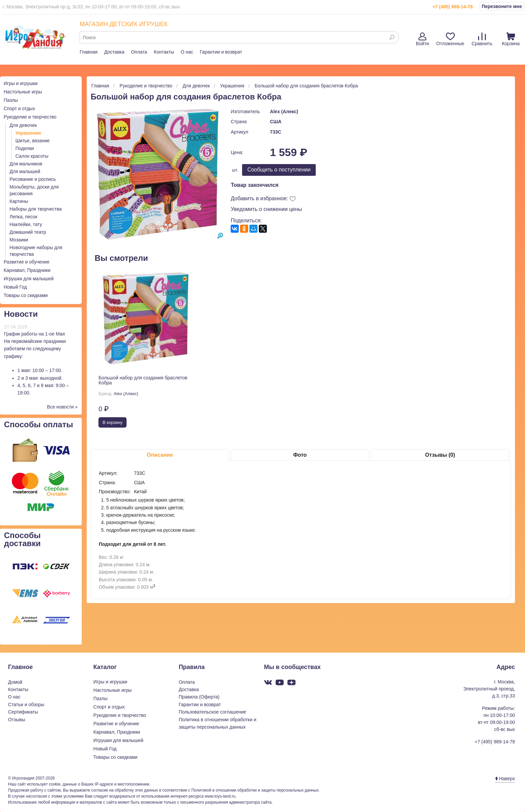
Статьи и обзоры (26, 705)
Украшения (28, 133)
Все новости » (62, 407)
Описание (160, 455)
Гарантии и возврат (221, 52)
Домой (15, 682)
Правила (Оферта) (199, 697)
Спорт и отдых (19, 108)
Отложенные (450, 39)
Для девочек (23, 125)
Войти (422, 39)
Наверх (505, 779)
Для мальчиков (26, 164)
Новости (21, 314)
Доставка (114, 52)
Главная (89, 52)
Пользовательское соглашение (213, 712)
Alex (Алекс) (284, 112)
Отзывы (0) (440, 455)
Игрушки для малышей (29, 279)
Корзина (511, 39)
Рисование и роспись (33, 179)
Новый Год (15, 287)
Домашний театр (28, 232)
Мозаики (19, 240)
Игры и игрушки (21, 83)
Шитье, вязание (32, 141)
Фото (300, 455)
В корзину (112, 422)
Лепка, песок (24, 217)
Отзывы (17, 720)
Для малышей (25, 171)
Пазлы (11, 100)
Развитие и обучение (27, 262)
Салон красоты (32, 156)
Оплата (139, 52)
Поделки (25, 148)
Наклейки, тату (26, 224)
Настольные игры (23, 92)
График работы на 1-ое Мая (34, 334)
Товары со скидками (26, 295)
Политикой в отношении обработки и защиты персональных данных (255, 790)
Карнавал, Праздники (27, 270)
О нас (187, 52)
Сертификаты (23, 712)
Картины (19, 201)
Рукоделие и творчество (30, 117)
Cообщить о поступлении (279, 170)
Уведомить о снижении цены (266, 209)
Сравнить (482, 39)
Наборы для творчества (36, 209)
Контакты (164, 52)
